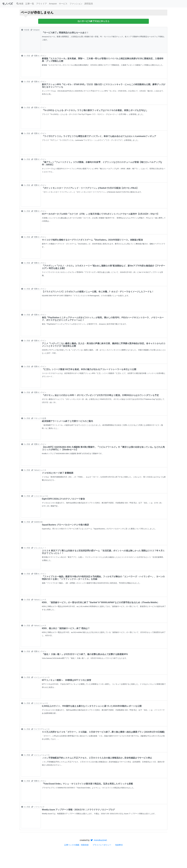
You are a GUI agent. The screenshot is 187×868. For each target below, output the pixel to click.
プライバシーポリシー (102, 845)
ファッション (76, 4)
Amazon (53, 4)
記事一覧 (30, 4)
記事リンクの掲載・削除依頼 (76, 845)
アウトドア (41, 4)
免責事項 (119, 845)
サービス (63, 4)
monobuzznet (99, 840)
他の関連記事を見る (93, 21)
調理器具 (89, 4)
